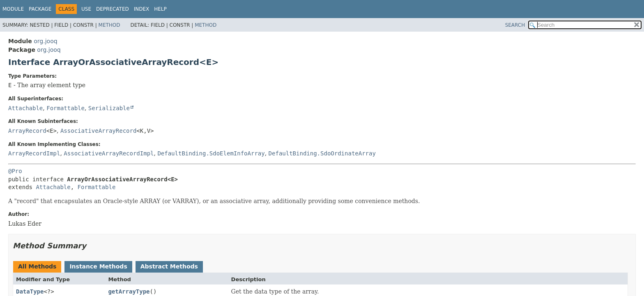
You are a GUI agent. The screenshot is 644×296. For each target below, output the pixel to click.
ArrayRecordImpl (34, 153)
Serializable (109, 108)
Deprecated (113, 9)
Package (40, 9)
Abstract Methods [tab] (169, 266)
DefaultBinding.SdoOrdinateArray (322, 153)
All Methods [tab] (37, 266)
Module (13, 9)
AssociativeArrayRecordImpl (109, 153)
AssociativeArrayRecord (98, 131)
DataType (30, 291)
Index (142, 9)
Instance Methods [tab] (98, 266)
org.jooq (45, 41)
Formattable (66, 108)
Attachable (25, 108)
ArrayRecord (27, 131)
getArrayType (129, 291)
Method (109, 25)
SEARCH (515, 25)
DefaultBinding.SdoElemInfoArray (211, 153)
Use (86, 9)
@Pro (15, 171)
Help (160, 9)
